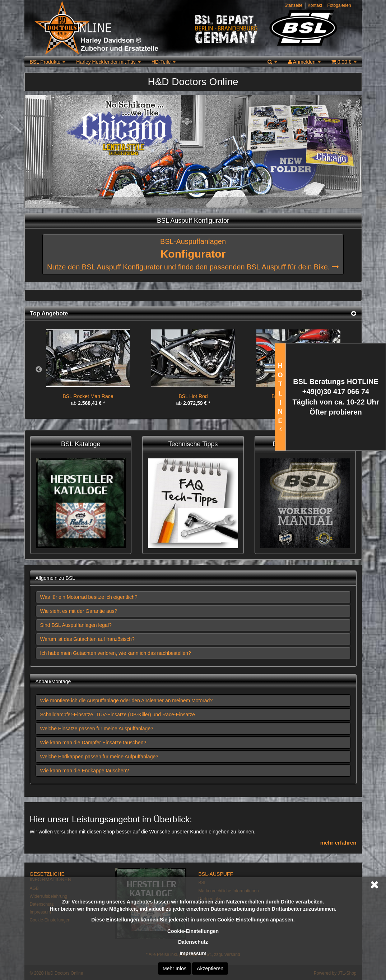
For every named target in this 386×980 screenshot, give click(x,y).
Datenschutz (193, 942)
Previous (39, 370)
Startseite (293, 5)
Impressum (193, 953)
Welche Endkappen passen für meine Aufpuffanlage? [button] (99, 757)
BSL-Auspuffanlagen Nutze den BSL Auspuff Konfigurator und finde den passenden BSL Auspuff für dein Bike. (193, 254)
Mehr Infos (175, 969)
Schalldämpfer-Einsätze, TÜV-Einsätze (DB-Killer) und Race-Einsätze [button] (118, 715)
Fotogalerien (339, 5)
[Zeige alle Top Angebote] (354, 314)
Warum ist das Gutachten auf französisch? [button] (87, 639)
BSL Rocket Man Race (88, 396)
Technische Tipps (193, 444)
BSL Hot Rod (193, 396)
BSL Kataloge (81, 444)
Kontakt (315, 5)
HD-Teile (164, 62)
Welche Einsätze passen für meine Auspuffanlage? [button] (97, 729)
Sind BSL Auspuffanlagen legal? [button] (76, 625)
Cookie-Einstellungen (193, 931)
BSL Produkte (48, 62)
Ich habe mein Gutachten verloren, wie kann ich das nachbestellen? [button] (116, 653)
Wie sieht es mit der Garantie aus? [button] (79, 611)
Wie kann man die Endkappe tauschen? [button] (85, 771)
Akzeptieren (210, 969)
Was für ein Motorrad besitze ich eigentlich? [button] (89, 597)
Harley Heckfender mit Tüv (108, 62)
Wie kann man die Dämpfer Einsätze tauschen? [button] (93, 743)
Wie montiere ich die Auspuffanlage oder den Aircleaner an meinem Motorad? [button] (127, 701)
